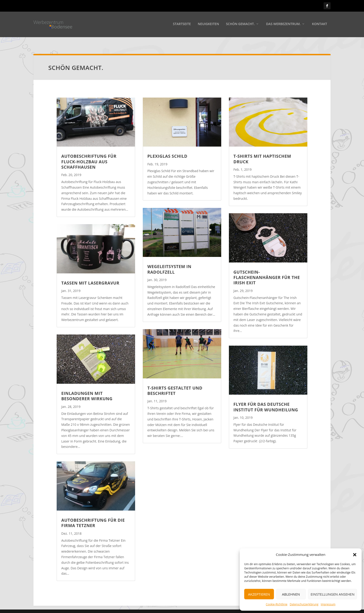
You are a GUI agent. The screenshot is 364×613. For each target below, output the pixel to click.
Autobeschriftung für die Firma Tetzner (93, 516)
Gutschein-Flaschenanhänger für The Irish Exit (267, 271)
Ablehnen (291, 594)
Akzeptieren (259, 594)
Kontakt (320, 25)
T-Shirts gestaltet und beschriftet (175, 384)
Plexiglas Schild (167, 149)
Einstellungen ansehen (333, 594)
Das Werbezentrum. (283, 25)
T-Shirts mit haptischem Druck (262, 152)
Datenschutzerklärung (304, 604)
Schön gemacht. (240, 25)
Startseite (182, 25)
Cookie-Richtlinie (277, 604)
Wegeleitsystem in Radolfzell (169, 262)
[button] (355, 555)
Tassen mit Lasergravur (90, 276)
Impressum (328, 604)
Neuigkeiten (208, 25)
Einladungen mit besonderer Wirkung (87, 389)
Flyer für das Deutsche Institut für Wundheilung (266, 400)
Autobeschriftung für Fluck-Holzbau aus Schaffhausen (89, 155)
